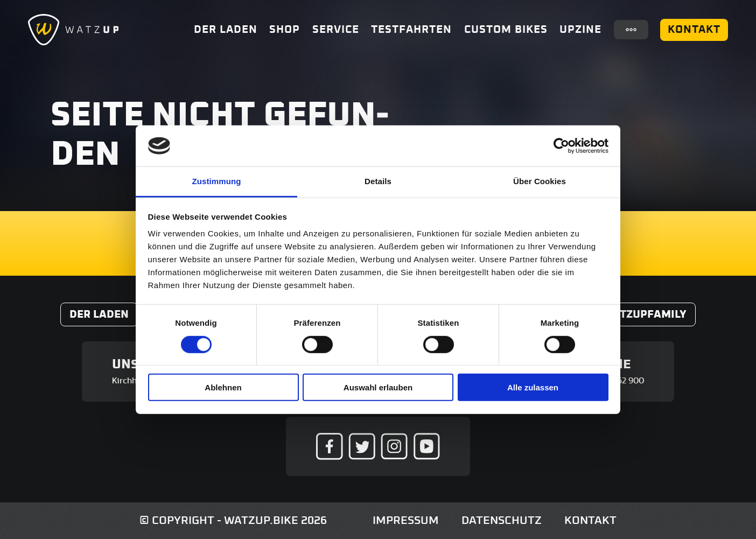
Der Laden (226, 30)
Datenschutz (502, 520)
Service (336, 30)
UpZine (580, 30)
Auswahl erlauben (378, 387)
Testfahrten (411, 30)
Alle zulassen (533, 387)
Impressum (406, 520)
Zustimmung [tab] (217, 181)
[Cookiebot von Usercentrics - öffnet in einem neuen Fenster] (561, 146)
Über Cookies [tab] (540, 181)
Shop (285, 30)
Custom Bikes (506, 30)
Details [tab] (378, 181)
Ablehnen (223, 387)
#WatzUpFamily (641, 314)
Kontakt (694, 30)
